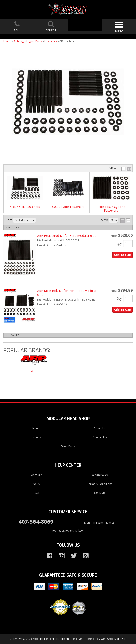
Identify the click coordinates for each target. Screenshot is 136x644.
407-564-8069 (36, 522)
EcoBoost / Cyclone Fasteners (111, 209)
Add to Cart (122, 255)
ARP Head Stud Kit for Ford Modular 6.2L (67, 236)
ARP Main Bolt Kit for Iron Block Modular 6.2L (67, 293)
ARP (34, 371)
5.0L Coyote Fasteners (68, 207)
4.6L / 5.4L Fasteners (25, 207)
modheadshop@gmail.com (68, 531)
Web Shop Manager (113, 639)
